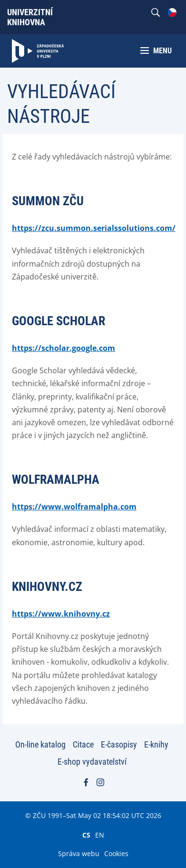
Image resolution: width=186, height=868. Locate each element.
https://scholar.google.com (64, 348)
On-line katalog (40, 744)
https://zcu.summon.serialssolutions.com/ (94, 228)
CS (86, 835)
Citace (83, 744)
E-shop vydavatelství (92, 762)
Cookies (116, 853)
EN (100, 835)
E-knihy (156, 744)
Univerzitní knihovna (30, 17)
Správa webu (79, 853)
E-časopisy (119, 744)
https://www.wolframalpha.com (74, 507)
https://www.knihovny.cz (61, 614)
